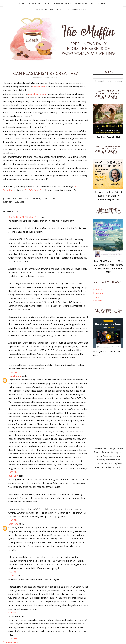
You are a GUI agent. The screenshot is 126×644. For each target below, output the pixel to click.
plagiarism (19, 202)
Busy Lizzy (13, 476)
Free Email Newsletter (79, 10)
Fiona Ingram (15, 376)
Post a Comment (11, 642)
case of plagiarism (37, 94)
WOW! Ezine (35, 3)
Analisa (12, 576)
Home (21, 3)
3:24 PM (12, 572)
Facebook (98, 290)
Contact (103, 3)
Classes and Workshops (58, 3)
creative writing (32, 199)
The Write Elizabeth (33, 190)
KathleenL (13, 524)
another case (39, 87)
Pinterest (98, 301)
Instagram (98, 293)
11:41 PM (13, 638)
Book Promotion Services (49, 10)
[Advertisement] (108, 402)
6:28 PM (12, 613)
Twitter (97, 297)
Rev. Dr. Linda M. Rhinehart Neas (24, 217)
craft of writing (14, 199)
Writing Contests (84, 3)
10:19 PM (13, 472)
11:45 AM (13, 372)
